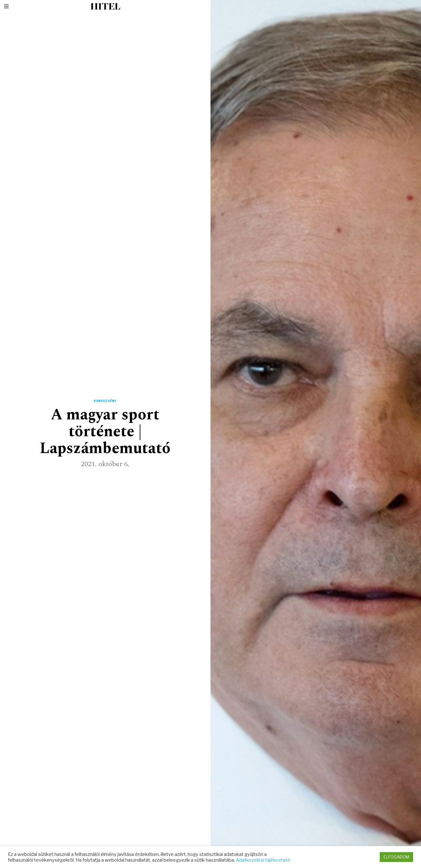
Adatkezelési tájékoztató (263, 860)
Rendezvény (105, 401)
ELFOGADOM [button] (396, 857)
